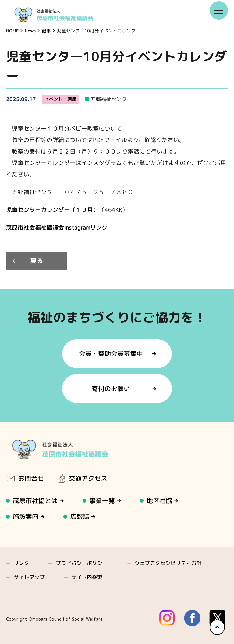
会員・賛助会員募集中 (111, 354)
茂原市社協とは (35, 501)
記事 (46, 31)
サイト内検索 (87, 577)
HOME (12, 31)
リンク (21, 563)
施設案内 (26, 517)
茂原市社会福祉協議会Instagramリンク (57, 227)
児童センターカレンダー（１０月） (52, 210)
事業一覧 (102, 501)
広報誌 (80, 517)
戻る (37, 261)
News (30, 31)
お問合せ (25, 478)
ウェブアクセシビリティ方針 (168, 563)
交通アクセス (82, 478)
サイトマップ (29, 577)
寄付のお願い (111, 389)
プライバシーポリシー (82, 563)
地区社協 (160, 501)
